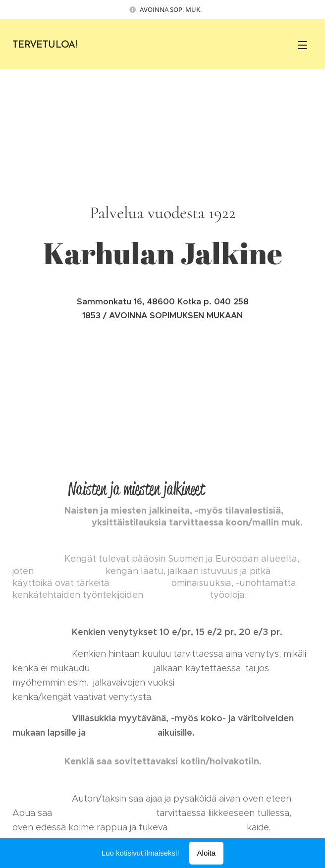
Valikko (303, 45)
